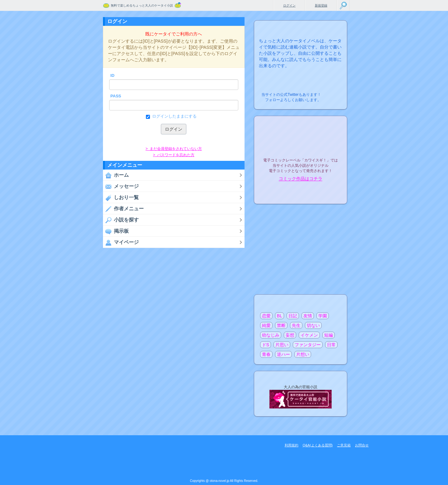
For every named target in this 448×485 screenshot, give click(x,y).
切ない (313, 325)
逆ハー (283, 354)
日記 (293, 316)
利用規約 (292, 445)
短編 (329, 335)
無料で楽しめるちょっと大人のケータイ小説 (142, 5)
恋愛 (266, 316)
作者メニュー (123, 209)
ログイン (289, 5)
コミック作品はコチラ (301, 179)
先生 (296, 325)
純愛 (266, 325)
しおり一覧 (121, 198)
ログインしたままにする (174, 116)
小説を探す (121, 220)
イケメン (309, 335)
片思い (282, 345)
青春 (266, 354)
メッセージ (121, 186)
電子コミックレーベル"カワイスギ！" (301, 144)
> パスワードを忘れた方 (174, 155)
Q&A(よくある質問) (318, 445)
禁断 (281, 325)
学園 (323, 316)
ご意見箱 (344, 445)
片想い (303, 354)
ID (112, 75)
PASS (116, 96)
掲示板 (116, 231)
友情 (308, 316)
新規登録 (321, 5)
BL (280, 316)
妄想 (290, 335)
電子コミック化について (301, 192)
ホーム (116, 175)
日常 (331, 345)
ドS (266, 345)
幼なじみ (271, 335)
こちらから (333, 93)
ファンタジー (308, 345)
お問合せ (362, 445)
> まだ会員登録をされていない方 (174, 149)
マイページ (121, 242)
